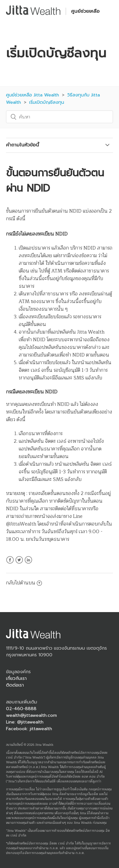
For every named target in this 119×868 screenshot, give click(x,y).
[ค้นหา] (60, 117)
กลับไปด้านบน (24, 583)
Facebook (10, 564)
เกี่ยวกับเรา (16, 678)
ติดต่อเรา (15, 685)
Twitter (19, 564)
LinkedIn (28, 564)
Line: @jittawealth (25, 722)
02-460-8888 (21, 709)
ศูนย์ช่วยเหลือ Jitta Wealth (33, 95)
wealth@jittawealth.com (31, 715)
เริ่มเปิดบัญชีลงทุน (47, 102)
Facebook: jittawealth (29, 729)
